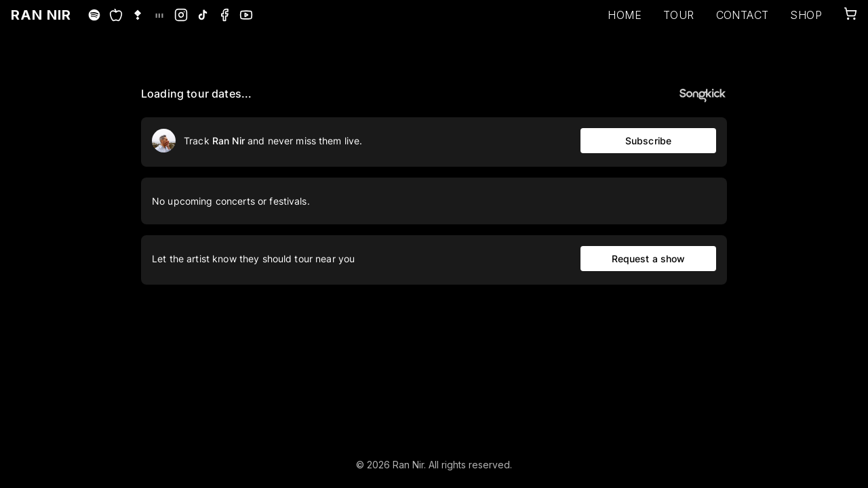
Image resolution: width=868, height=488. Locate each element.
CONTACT (743, 15)
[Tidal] (138, 15)
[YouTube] (246, 15)
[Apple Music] (116, 15)
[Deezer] (159, 15)
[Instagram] (181, 15)
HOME (625, 15)
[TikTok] (203, 15)
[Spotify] (94, 15)
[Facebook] (224, 15)
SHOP (806, 15)
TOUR (679, 15)
